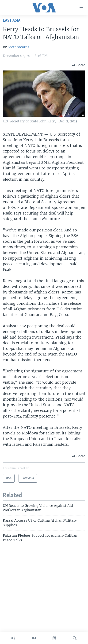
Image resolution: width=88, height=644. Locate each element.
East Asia (12, 21)
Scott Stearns (18, 47)
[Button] (78, 65)
